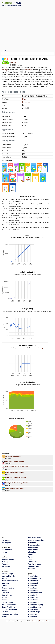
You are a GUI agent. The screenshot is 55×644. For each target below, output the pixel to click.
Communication (8, 588)
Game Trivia (33, 614)
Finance (5, 600)
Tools (30, 559)
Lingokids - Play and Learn (15, 461)
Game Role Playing (36, 605)
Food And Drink (8, 602)
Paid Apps (5, 562)
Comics (5, 586)
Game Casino (33, 588)
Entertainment (7, 595)
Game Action (33, 576)
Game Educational (35, 593)
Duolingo (14, 63)
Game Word (33, 617)
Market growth (7, 543)
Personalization (34, 545)
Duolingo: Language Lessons (16, 477)
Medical (5, 617)
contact (4, 552)
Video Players (34, 566)
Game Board (33, 583)
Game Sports (33, 609)
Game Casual (33, 590)
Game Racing (33, 602)
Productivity (33, 550)
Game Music (33, 597)
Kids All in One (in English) (15, 472)
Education (29, 70)
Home (48, 621)
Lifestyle (5, 612)
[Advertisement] (21, 27)
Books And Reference (10, 581)
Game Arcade (33, 581)
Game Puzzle (33, 600)
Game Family (33, 595)
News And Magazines (36, 540)
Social (31, 555)
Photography (33, 547)
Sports (31, 557)
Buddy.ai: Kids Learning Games (17, 483)
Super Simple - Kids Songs (15, 488)
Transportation (34, 562)
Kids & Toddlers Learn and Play (16, 467)
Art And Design (7, 574)
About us (35, 621)
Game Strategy (34, 612)
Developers (6, 566)
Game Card (33, 586)
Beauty (4, 578)
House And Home (8, 607)
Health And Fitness (9, 605)
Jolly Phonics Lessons (13, 456)
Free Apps (5, 564)
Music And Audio (35, 538)
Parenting (32, 543)
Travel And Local (35, 564)
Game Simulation (35, 607)
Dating (4, 590)
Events (4, 597)
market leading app (37, 348)
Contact (42, 621)
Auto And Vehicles (9, 576)
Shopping (32, 552)
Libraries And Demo (9, 609)
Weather (31, 569)
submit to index (7, 550)
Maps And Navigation (10, 614)
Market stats (6, 540)
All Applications (8, 559)
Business (5, 583)
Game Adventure (35, 578)
